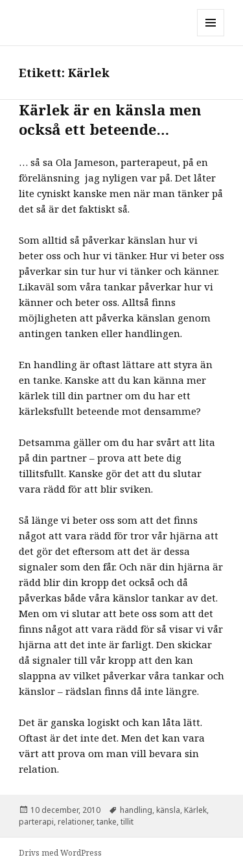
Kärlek (195, 810)
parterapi (36, 822)
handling (136, 810)
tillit (127, 822)
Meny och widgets (211, 36)
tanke (107, 822)
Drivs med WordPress (60, 853)
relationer (75, 822)
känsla (168, 810)
